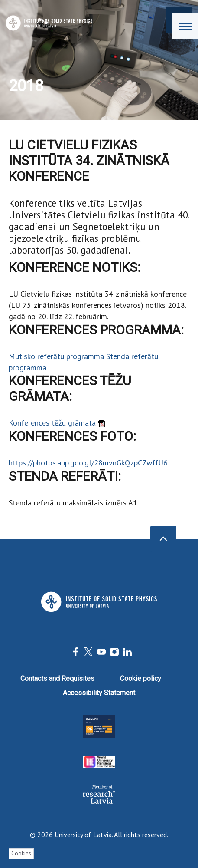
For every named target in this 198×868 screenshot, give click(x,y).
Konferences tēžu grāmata (57, 423)
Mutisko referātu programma (57, 356)
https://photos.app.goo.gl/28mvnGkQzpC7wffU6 (88, 463)
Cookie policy (141, 678)
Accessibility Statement (99, 693)
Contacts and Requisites (57, 678)
